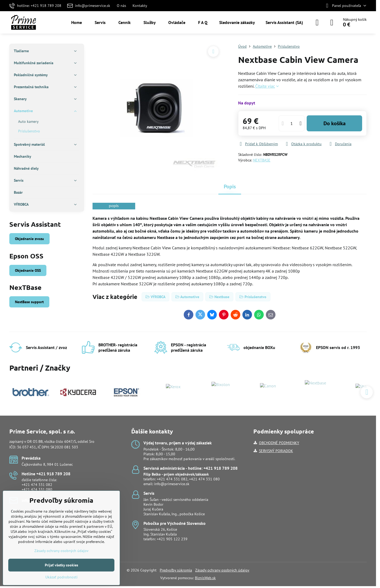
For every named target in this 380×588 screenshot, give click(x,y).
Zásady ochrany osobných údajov (222, 570)
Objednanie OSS (28, 270)
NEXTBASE (262, 160)
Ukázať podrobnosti (61, 577)
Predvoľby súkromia (176, 570)
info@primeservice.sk (172, 484)
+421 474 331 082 (37, 485)
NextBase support (29, 302)
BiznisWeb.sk (205, 578)
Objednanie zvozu (29, 239)
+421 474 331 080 (37, 489)
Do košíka (335, 123)
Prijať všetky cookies (61, 565)
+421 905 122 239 (172, 539)
